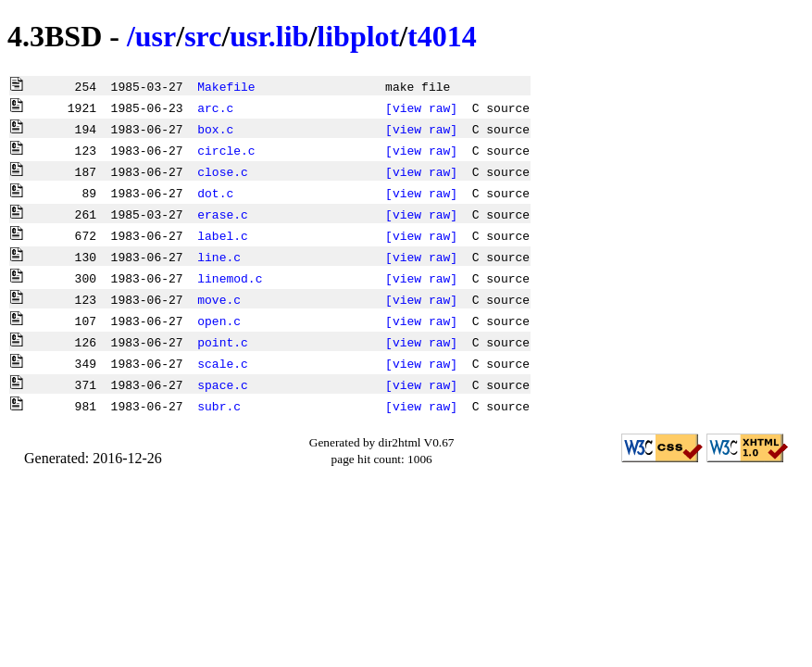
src (203, 36)
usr (156, 36)
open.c (219, 321)
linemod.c (230, 278)
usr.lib (269, 36)
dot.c (215, 193)
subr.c (219, 406)
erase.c (223, 214)
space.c (223, 384)
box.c (215, 129)
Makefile (226, 86)
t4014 (442, 36)
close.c (223, 171)
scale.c (223, 363)
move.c (219, 299)
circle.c (226, 150)
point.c (223, 342)
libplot (358, 36)
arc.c (215, 107)
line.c (219, 257)
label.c (223, 235)
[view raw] (421, 107)
